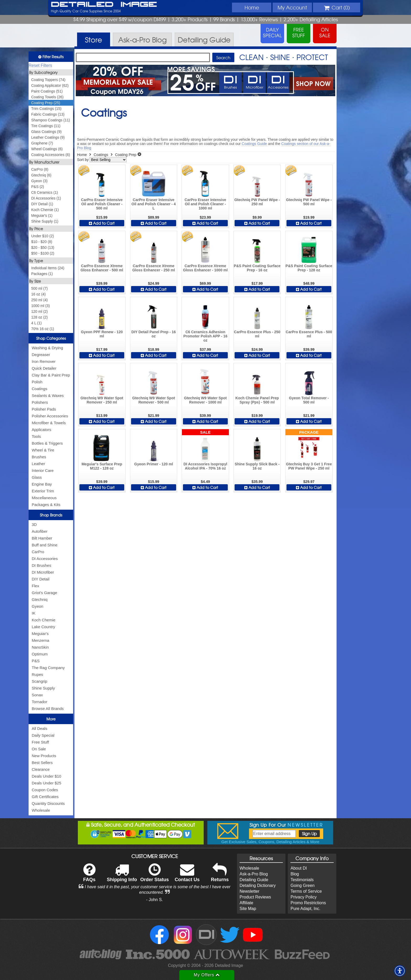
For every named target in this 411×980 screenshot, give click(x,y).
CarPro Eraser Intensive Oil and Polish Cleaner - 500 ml (102, 204)
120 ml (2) (39, 311)
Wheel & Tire (43, 450)
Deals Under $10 (47, 776)
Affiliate (246, 903)
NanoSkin (40, 647)
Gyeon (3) (39, 181)
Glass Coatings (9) (46, 132)
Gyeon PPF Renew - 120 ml (102, 334)
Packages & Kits (46, 505)
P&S (36, 661)
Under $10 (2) (42, 236)
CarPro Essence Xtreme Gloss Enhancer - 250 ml (154, 268)
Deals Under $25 (47, 783)
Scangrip (39, 681)
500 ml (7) (39, 288)
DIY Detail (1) (42, 204)
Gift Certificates (45, 797)
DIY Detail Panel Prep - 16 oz (153, 334)
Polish (37, 382)
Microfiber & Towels (49, 423)
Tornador (39, 702)
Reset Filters (40, 65)
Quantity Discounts (48, 803)
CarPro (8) (40, 169)
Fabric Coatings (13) (48, 114)
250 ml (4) (39, 300)
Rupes (37, 674)
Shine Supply (43, 688)
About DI (299, 868)
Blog (295, 874)
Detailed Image (104, 5)
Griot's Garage (44, 593)
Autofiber (40, 531)
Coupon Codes (45, 790)
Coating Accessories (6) (51, 155)
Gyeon (37, 606)
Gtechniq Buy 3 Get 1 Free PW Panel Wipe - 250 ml (309, 466)
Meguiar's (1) (42, 216)
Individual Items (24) (48, 268)
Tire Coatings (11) (46, 126)
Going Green (302, 885)
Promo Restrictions (308, 903)
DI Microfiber (43, 572)
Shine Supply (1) (45, 221)
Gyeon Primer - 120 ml (154, 464)
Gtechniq (40, 599)
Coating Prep (126, 155)
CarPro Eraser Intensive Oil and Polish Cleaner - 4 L (154, 204)
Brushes (39, 457)
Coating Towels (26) (47, 97)
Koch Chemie (44, 620)
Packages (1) (42, 274)
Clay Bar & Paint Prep (51, 375)
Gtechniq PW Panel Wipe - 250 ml (257, 202)
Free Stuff (40, 742)
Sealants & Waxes (48, 395)
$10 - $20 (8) (42, 242)
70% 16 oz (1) (43, 329)
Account (292, 7)
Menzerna (40, 640)
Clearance (41, 769)
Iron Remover (44, 361)
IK (34, 613)
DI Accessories (45, 559)
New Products (44, 756)
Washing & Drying (47, 348)
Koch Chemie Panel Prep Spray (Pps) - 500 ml (257, 400)
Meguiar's (40, 634)
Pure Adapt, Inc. (305, 909)
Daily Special (43, 735)
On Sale (39, 749)
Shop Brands (51, 515)
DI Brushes (41, 565)
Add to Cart (102, 223)
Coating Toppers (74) (48, 80)
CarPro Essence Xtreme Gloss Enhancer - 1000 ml (205, 268)
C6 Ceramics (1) (45, 192)
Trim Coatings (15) (46, 109)
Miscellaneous (44, 498)
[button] (400, 971)
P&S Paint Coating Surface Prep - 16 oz (257, 268)
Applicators (41, 430)
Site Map (248, 909)
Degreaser (41, 355)
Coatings (39, 389)
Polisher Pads (44, 409)
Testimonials (302, 880)
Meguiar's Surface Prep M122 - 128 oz (102, 466)
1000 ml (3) (40, 306)
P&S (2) (38, 187)
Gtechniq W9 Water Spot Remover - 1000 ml (205, 400)
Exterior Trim (43, 491)
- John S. (155, 900)
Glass (37, 477)
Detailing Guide (254, 880)
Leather (38, 464)
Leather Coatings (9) (48, 137)
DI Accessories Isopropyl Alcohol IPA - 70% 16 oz (205, 466)
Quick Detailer (44, 368)
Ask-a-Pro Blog (254, 874)
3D (34, 524)
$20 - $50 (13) (43, 247)
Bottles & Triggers (47, 443)
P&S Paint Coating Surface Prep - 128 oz (309, 268)
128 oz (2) (39, 317)
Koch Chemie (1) (45, 210)
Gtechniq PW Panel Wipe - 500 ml (309, 202)
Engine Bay (42, 484)
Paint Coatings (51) (47, 91)
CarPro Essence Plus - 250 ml (257, 334)
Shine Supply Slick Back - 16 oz (257, 466)
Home (252, 7)
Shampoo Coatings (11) (51, 120)
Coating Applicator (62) (50, 85)
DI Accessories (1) (46, 198)
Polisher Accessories (50, 416)
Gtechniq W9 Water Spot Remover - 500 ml (154, 400)
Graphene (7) (42, 143)
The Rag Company (48, 668)
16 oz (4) (38, 294)
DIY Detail (40, 579)
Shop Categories (51, 338)
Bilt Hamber (42, 538)
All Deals (39, 728)
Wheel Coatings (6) (47, 149)
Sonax (37, 695)
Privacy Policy (304, 897)
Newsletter (250, 891)
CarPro (38, 552)
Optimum (40, 654)
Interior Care (43, 470)
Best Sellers (42, 763)
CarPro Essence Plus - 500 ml (309, 334)
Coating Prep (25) (46, 103)
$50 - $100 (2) (43, 253)
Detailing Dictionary (258, 885)
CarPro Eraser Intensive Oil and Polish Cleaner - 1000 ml (205, 204)
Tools (36, 436)
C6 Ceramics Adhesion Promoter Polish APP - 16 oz (205, 336)
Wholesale (41, 810)
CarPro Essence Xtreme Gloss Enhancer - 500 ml (102, 268)
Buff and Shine (45, 545)
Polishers (40, 402)
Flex (35, 586)
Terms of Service (306, 891)
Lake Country (43, 627)
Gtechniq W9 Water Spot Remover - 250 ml (102, 400)
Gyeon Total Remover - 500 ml (309, 400)
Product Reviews (255, 897)
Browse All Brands (48, 709)
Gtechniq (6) (41, 175)
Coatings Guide (254, 144)
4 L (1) (36, 323)
